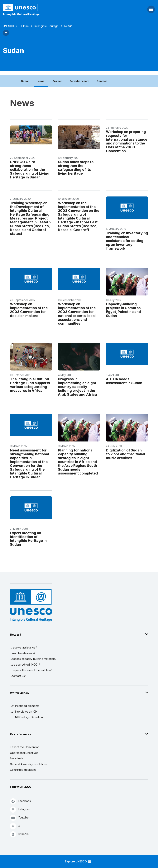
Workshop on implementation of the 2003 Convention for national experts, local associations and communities (77, 314)
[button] (6, 35)
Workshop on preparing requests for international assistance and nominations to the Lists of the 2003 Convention (127, 141)
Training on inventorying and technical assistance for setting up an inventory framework (127, 241)
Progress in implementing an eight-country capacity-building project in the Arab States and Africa (78, 387)
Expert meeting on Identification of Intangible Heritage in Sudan (28, 539)
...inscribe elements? (23, 653)
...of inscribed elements (25, 706)
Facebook (21, 801)
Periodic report (79, 81)
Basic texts (17, 758)
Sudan (25, 81)
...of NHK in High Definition (26, 717)
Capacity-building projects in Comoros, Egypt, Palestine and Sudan (124, 310)
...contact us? (18, 676)
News (41, 81)
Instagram (20, 809)
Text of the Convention (25, 747)
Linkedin (19, 834)
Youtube (19, 818)
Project (57, 81)
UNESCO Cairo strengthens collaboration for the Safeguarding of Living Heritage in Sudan (30, 169)
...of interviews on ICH (24, 712)
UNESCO (8, 26)
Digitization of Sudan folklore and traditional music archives (126, 454)
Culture (24, 26)
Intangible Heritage (47, 26)
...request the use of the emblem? (31, 670)
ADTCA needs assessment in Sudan (124, 381)
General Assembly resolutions (29, 764)
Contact (102, 81)
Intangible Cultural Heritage (21, 14)
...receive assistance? (23, 647)
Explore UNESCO (78, 862)
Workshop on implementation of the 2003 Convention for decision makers (29, 310)
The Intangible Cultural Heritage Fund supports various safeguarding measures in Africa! (30, 385)
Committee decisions (23, 770)
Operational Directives (24, 753)
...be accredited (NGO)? (25, 665)
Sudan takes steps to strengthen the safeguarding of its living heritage (76, 167)
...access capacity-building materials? (33, 659)
